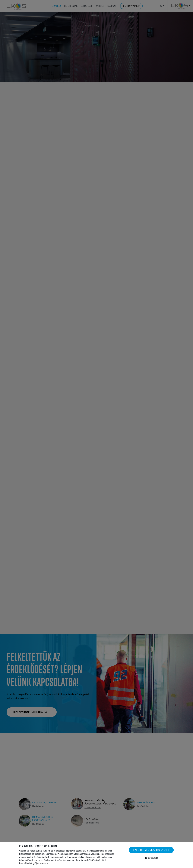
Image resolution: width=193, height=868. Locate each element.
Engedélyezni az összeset (151, 850)
